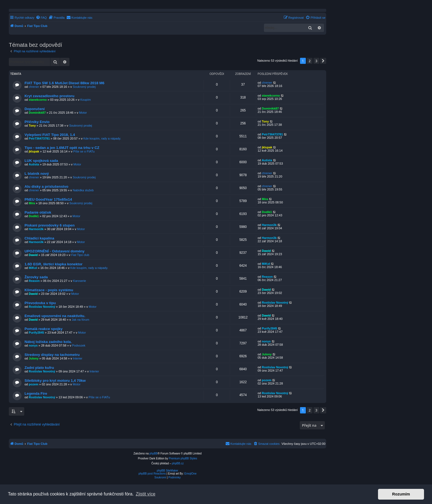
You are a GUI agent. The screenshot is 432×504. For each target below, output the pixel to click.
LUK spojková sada (41, 161)
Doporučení (35, 109)
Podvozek (79, 345)
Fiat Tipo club (80, 255)
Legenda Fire (36, 393)
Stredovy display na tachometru (52, 355)
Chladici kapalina (39, 238)
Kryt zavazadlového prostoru (49, 96)
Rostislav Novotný (42, 307)
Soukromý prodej (84, 87)
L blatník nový (37, 174)
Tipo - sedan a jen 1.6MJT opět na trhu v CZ (62, 148)
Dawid (33, 255)
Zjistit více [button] (146, 494)
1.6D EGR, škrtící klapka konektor (53, 264)
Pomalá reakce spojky (44, 329)
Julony (33, 358)
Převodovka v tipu (40, 303)
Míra (32, 203)
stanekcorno (38, 100)
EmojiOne (190, 474)
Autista (34, 164)
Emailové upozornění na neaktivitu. (55, 316)
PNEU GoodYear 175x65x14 (48, 199)
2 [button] (310, 61)
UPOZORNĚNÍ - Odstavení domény (55, 251)
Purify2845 (36, 333)
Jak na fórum (80, 320)
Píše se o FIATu (84, 151)
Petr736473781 (39, 138)
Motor (83, 113)
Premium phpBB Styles (183, 458)
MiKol (33, 268)
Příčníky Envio (37, 122)
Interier (78, 358)
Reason (34, 281)
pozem (33, 384)
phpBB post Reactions (152, 474)
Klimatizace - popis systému (49, 290)
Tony (32, 126)
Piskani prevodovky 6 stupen (50, 225)
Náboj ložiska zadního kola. (48, 342)
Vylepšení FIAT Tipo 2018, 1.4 (50, 135)
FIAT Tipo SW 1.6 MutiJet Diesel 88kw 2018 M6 (64, 83)
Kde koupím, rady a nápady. (102, 138)
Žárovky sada (36, 277)
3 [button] (316, 61)
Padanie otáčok (38, 212)
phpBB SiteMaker (168, 471)
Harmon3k (36, 229)
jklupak (34, 151)
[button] (323, 61)
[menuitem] (41, 18)
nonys (33, 345)
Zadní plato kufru (39, 368)
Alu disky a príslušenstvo (46, 186)
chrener (34, 87)
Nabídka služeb (83, 190)
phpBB (153, 453)
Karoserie (79, 281)
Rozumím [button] (401, 494)
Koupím (85, 100)
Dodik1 (34, 216)
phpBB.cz (178, 463)
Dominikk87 (37, 113)
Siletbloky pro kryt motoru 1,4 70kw (55, 381)
